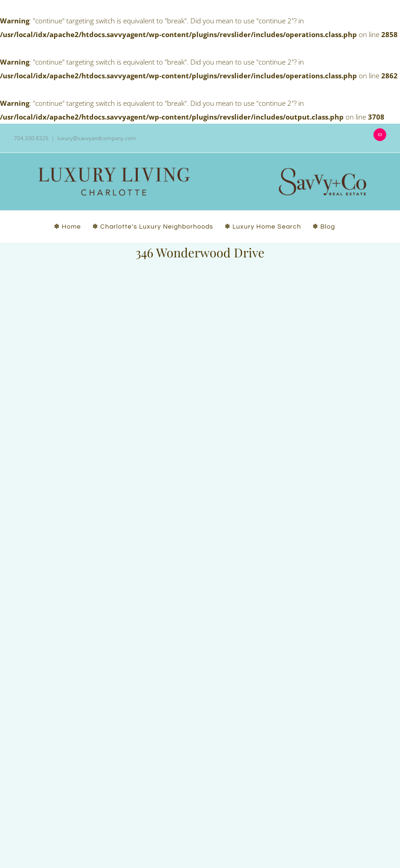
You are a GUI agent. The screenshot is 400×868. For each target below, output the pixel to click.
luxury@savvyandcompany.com (97, 138)
